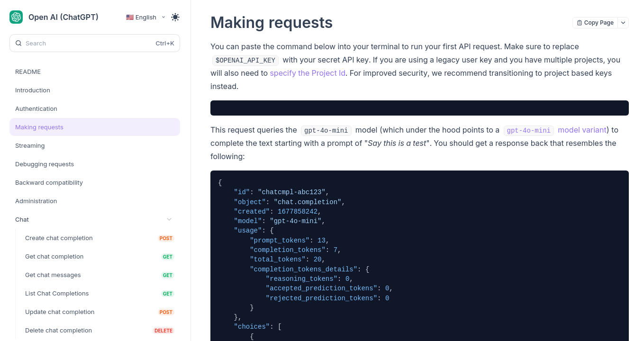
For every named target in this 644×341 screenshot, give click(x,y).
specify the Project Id (308, 73)
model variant (555, 130)
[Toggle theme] (175, 17)
